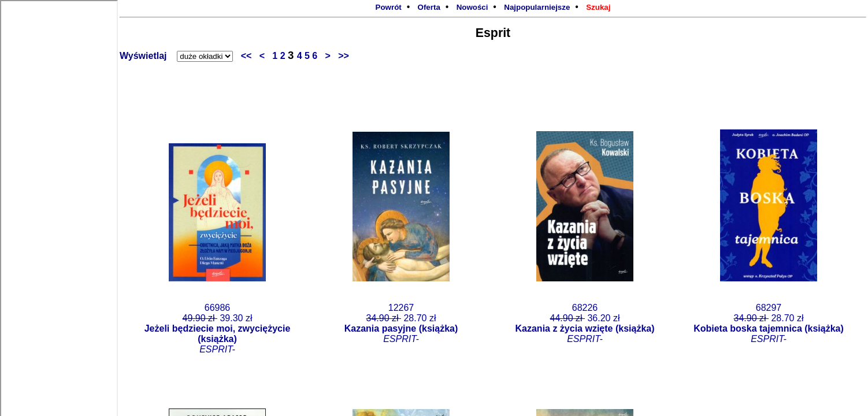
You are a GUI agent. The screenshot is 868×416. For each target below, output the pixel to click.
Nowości (472, 7)
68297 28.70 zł (769, 323)
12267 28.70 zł (401, 323)
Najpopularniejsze (537, 7)
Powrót (389, 7)
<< (250, 56)
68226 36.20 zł (585, 323)
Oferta (429, 7)
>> (341, 56)
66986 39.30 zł (218, 328)
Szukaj (598, 7)
